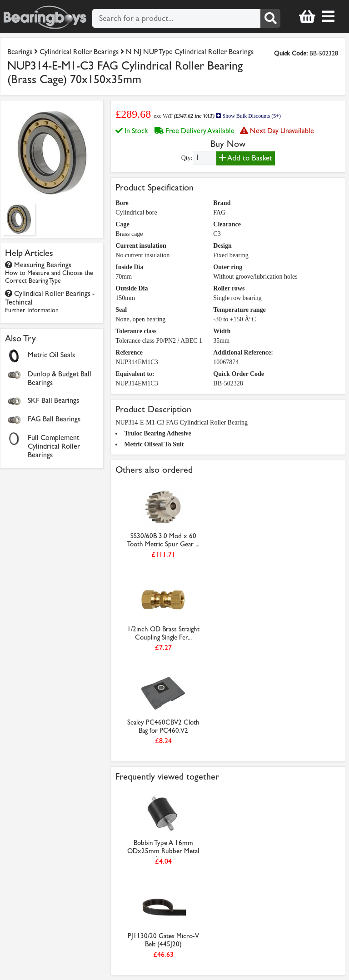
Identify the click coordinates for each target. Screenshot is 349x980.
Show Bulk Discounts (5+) (248, 116)
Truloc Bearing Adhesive (158, 433)
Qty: (187, 158)
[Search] (270, 18)
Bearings (20, 52)
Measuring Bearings (49, 272)
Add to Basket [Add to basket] (246, 158)
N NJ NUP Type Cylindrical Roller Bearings (190, 52)
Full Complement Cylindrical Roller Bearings (54, 446)
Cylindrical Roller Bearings (79, 52)
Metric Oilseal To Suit (154, 444)
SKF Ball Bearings (53, 400)
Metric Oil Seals (51, 355)
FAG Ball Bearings (54, 419)
